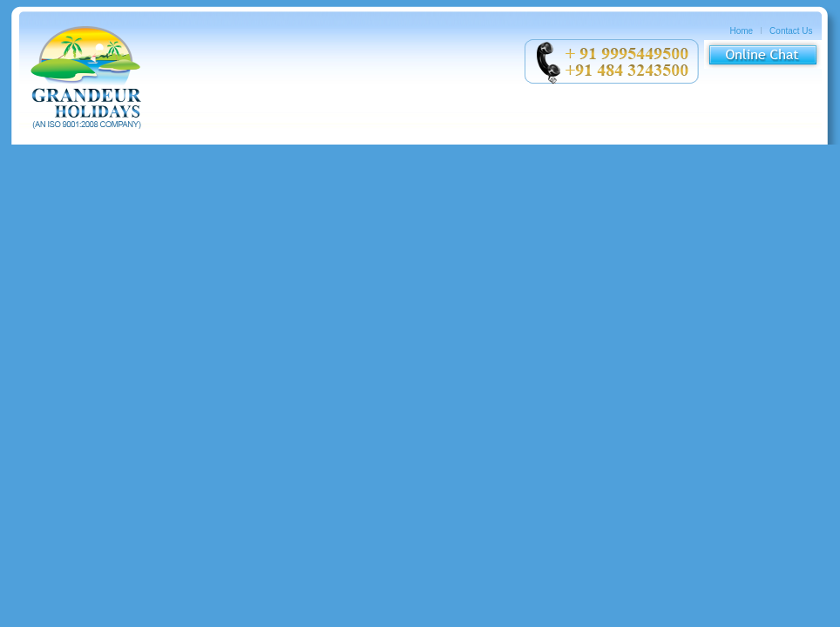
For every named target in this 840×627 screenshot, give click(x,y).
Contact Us (791, 31)
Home (742, 31)
